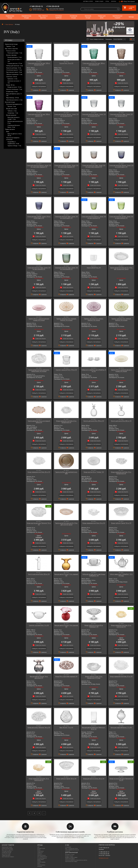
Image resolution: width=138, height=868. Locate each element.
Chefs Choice (40, 851)
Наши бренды (9, 24)
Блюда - (10, 85)
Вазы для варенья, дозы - (14, 95)
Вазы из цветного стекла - (15, 135)
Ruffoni (39, 861)
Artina (39, 850)
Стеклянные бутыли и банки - (14, 126)
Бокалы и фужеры (11, 55)
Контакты (114, 1)
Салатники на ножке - (14, 82)
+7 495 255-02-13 (104, 852)
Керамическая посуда (26, 17)
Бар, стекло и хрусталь (43, 17)
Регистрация (131, 1)
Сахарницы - (13, 113)
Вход (125, 1)
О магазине (68, 847)
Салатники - (12, 77)
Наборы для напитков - (15, 66)
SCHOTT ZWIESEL (41, 862)
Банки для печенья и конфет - (13, 118)
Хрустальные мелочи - (14, 100)
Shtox (39, 864)
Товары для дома (102, 17)
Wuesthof (40, 866)
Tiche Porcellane (41, 865)
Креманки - (12, 79)
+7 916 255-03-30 (104, 854)
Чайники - (12, 111)
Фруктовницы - (13, 98)
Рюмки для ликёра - (15, 53)
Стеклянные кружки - (14, 70)
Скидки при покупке (40, 83)
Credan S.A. (40, 853)
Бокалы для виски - (15, 57)
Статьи (107, 1)
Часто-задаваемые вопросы (72, 850)
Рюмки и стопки (11, 51)
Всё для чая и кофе (12, 109)
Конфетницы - (12, 91)
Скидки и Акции (99, 1)
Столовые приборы (59, 17)
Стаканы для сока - (15, 63)
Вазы (8, 131)
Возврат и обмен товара (71, 857)
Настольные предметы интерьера (13, 139)
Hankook (40, 854)
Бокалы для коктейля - (14, 60)
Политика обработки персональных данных (76, 860)
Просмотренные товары (71, 861)
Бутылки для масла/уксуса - (15, 122)
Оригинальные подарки (117, 17)
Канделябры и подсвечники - (13, 143)
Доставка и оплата (88, 1)
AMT (38, 847)
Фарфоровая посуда (10, 17)
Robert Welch (41, 859)
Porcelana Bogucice (42, 858)
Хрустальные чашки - (14, 72)
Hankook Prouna (41, 855)
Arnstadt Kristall (41, 848)
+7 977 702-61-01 (104, 848)
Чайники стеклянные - (14, 74)
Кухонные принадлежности (14, 104)
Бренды (131, 17)
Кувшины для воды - (14, 68)
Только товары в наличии (95, 39)
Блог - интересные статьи (72, 848)
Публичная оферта (70, 859)
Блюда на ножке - (15, 87)
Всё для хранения (11, 115)
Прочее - (12, 106)
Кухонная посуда (88, 17)
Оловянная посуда (73, 17)
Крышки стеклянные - (14, 89)
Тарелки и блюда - (14, 146)
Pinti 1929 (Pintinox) (42, 857)
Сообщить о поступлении (39, 86)
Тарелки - (11, 46)
